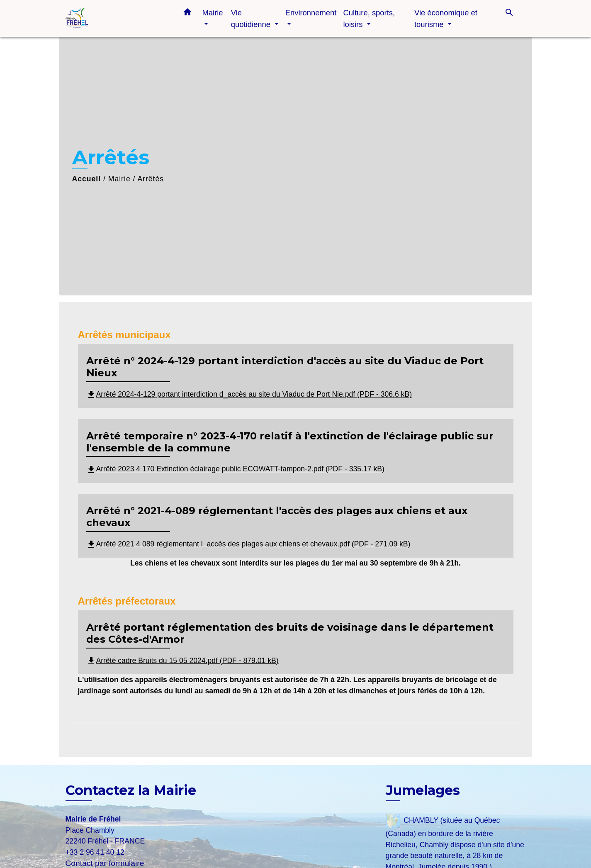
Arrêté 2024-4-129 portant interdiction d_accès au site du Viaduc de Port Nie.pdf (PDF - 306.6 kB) (249, 394)
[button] (187, 14)
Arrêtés (151, 179)
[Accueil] (117, 18)
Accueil (87, 179)
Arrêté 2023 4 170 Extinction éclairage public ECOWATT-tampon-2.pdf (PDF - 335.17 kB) (235, 469)
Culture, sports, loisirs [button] (369, 18)
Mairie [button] (213, 13)
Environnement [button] (311, 13)
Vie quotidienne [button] (252, 18)
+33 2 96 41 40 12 (95, 852)
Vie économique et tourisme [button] (446, 18)
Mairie (119, 179)
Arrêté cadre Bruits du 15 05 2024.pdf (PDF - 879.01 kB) (182, 661)
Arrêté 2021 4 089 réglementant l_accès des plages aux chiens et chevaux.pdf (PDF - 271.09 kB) (248, 544)
